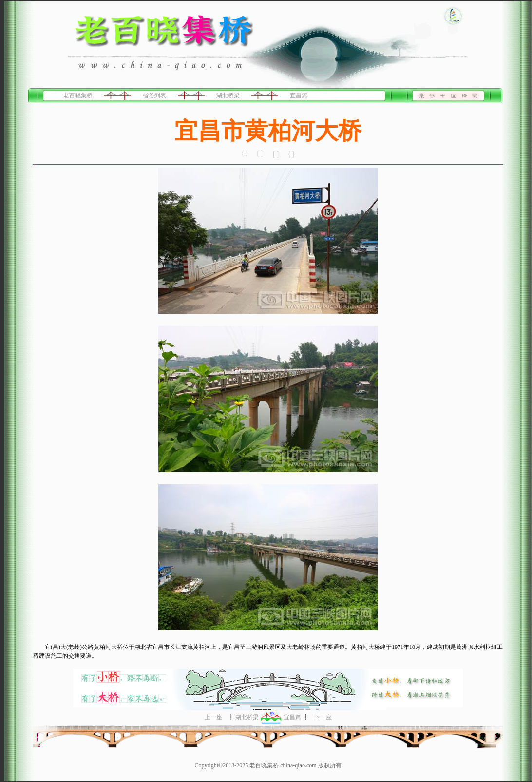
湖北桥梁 (228, 95)
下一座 (323, 717)
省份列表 (154, 95)
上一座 (213, 717)
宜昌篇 (299, 95)
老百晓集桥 (78, 95)
